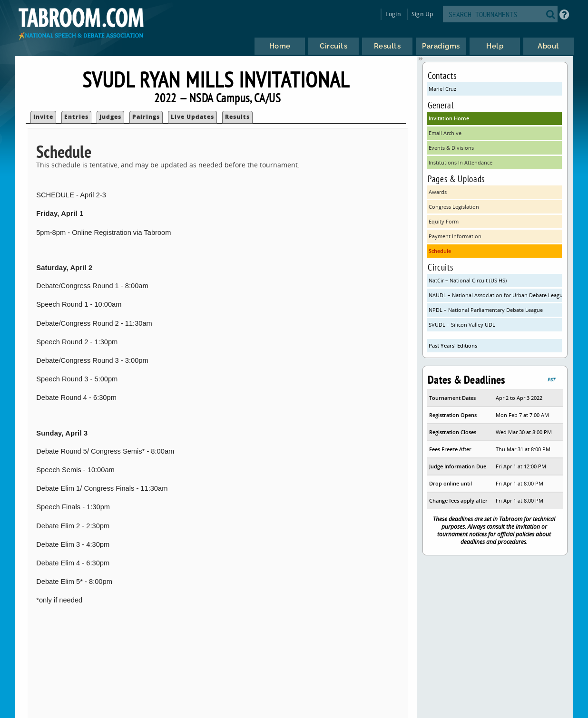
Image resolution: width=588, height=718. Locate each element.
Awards (438, 192)
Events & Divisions (451, 148)
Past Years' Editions (453, 345)
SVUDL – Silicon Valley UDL (462, 325)
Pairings (146, 117)
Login (393, 14)
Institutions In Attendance (461, 162)
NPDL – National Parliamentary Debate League (486, 310)
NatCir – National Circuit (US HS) (468, 280)
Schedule (440, 251)
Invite (43, 117)
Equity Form (444, 221)
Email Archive (445, 133)
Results (237, 117)
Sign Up (422, 14)
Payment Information (455, 236)
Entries (76, 117)
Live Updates (192, 117)
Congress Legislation (454, 207)
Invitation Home (449, 118)
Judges (110, 117)
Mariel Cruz (442, 89)
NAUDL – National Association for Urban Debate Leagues (495, 295)
